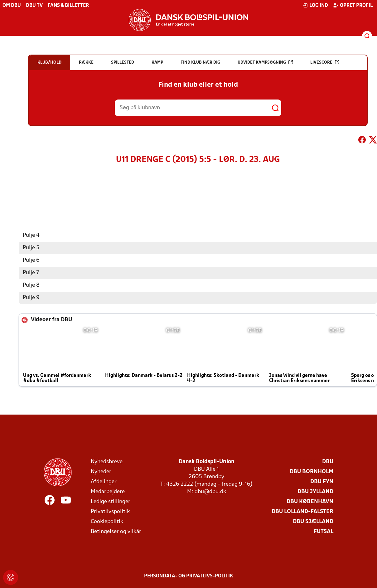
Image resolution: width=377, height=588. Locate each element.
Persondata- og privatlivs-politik (189, 576)
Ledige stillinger (111, 501)
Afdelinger (104, 481)
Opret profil (353, 5)
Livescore (325, 62)
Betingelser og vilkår (116, 531)
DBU (328, 462)
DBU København (310, 501)
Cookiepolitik (107, 521)
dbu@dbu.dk (210, 491)
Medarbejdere (108, 491)
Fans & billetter (68, 6)
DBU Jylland (315, 491)
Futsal (324, 531)
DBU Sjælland (313, 521)
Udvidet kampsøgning (265, 62)
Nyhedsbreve (107, 462)
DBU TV (34, 6)
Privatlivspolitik (110, 511)
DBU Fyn (322, 481)
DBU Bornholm (312, 471)
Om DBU (12, 6)
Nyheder (101, 471)
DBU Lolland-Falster (302, 511)
